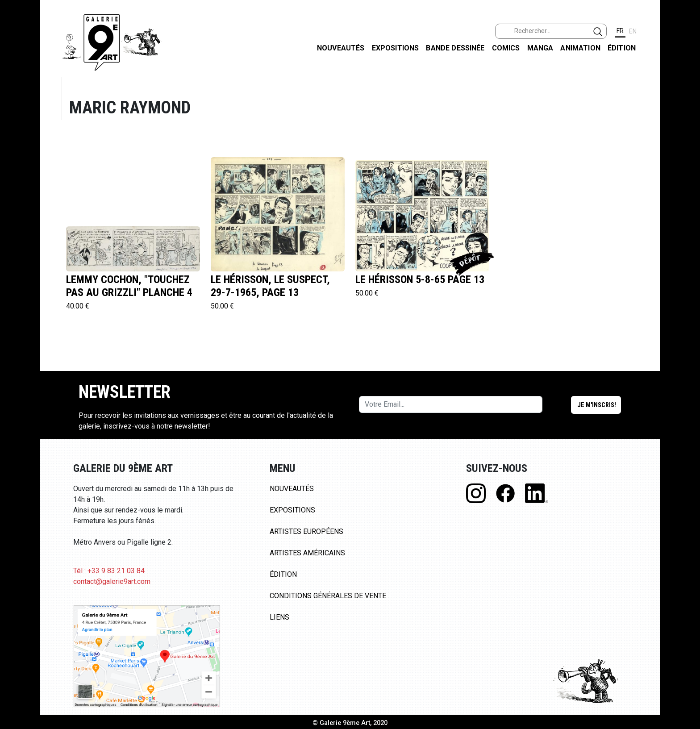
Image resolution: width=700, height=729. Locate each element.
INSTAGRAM (686, 115)
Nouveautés (341, 48)
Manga (540, 48)
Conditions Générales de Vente (328, 596)
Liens (279, 617)
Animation (580, 48)
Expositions (396, 48)
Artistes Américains (307, 553)
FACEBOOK (686, 69)
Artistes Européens (306, 531)
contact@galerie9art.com (112, 581)
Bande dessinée (455, 48)
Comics (506, 48)
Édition (622, 48)
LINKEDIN (686, 159)
